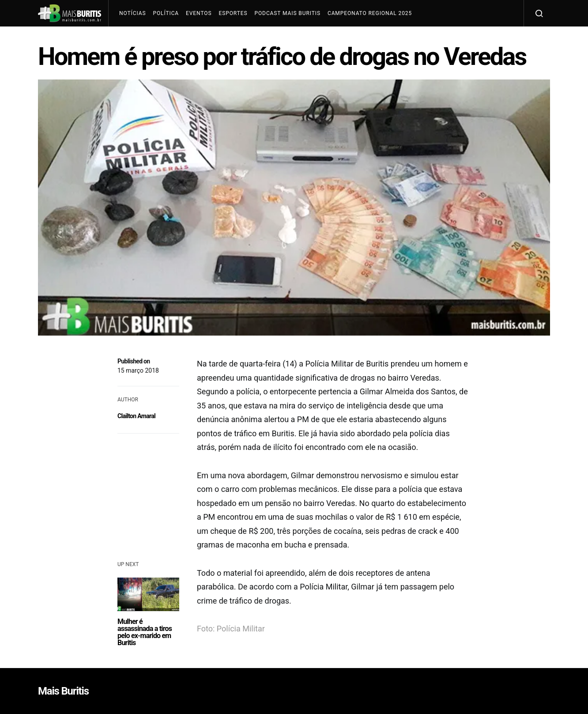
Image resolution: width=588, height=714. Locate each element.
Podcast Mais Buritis (287, 13)
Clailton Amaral (136, 416)
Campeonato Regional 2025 (370, 13)
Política (166, 13)
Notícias (132, 13)
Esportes (233, 13)
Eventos (199, 13)
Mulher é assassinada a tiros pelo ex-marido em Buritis (145, 632)
